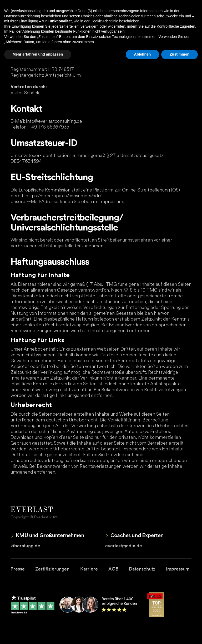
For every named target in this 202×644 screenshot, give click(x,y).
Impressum (178, 569)
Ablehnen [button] (143, 54)
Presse (18, 569)
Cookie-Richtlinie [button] (104, 21)
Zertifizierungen (52, 569)
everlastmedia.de (124, 546)
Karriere (89, 569)
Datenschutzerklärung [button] (22, 16)
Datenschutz (142, 569)
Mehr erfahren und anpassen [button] (38, 54)
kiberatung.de (25, 546)
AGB (113, 569)
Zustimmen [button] (180, 54)
